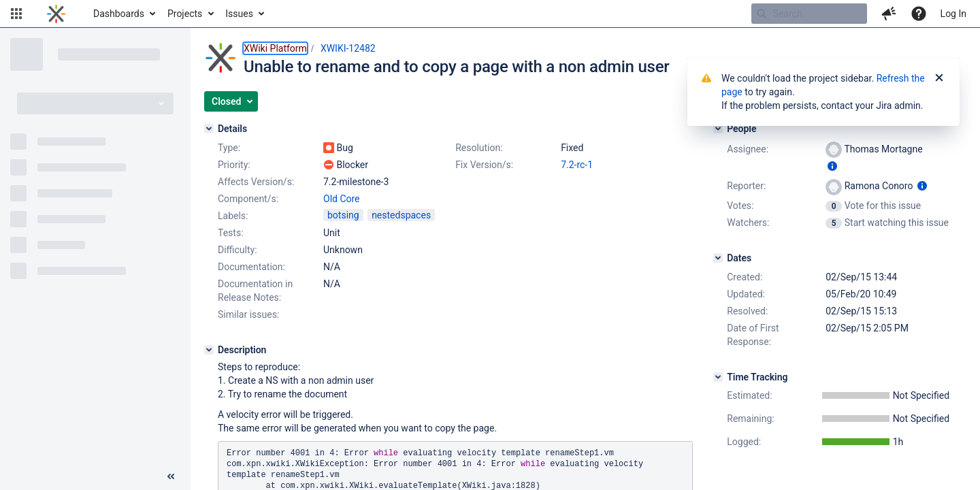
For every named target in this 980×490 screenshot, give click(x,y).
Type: (229, 148)
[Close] (939, 78)
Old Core (342, 199)
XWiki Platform (275, 48)
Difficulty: (238, 250)
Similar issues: (248, 314)
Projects (185, 14)
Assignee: (748, 149)
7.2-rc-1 (577, 165)
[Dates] (718, 258)
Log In (953, 14)
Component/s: (248, 199)
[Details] (209, 129)
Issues (239, 14)
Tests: (231, 233)
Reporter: (746, 186)
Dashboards (119, 14)
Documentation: (251, 267)
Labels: (233, 216)
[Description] (209, 350)
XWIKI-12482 (348, 48)
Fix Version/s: (484, 165)
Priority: (234, 165)
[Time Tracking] (718, 377)
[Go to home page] (56, 14)
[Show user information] (832, 166)
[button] (16, 14)
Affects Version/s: (256, 182)
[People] (718, 129)
